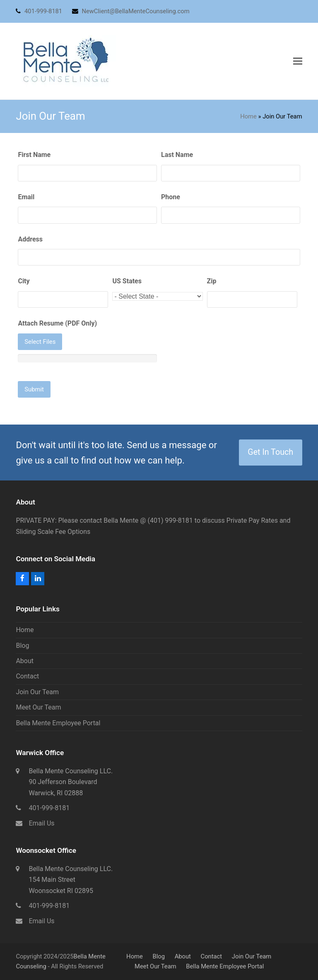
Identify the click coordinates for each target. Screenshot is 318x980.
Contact (27, 676)
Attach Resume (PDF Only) (57, 323)
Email (26, 197)
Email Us (41, 823)
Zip (212, 281)
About (25, 661)
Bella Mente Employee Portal (58, 723)
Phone (171, 197)
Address (30, 239)
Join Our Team (37, 692)
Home (248, 116)
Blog (22, 646)
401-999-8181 (49, 808)
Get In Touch (270, 452)
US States (127, 281)
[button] (298, 61)
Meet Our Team (38, 707)
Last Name (177, 155)
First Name (34, 155)
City (24, 281)
